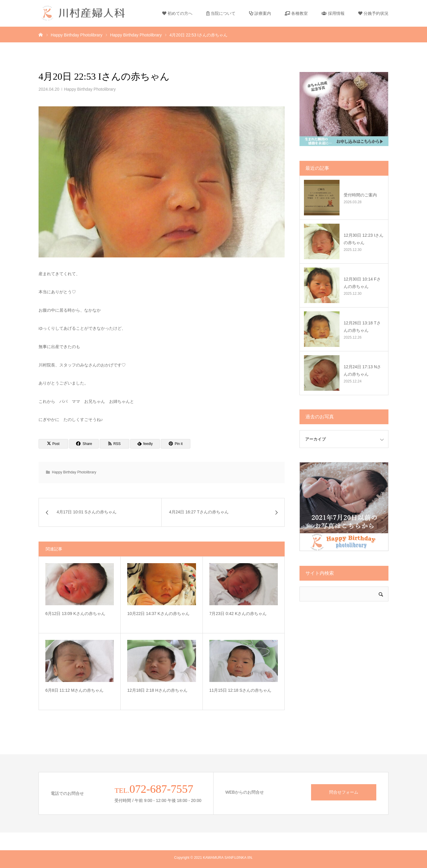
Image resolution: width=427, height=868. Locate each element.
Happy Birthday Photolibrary (90, 89)
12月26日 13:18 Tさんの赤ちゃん (362, 327)
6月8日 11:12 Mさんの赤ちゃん (74, 690)
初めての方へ (177, 13)
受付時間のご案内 (360, 195)
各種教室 (296, 13)
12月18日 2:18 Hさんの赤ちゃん (157, 690)
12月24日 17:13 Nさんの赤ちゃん (362, 370)
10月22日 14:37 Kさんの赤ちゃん (158, 614)
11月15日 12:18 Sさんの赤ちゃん (240, 690)
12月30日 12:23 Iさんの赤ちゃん (364, 239)
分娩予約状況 (373, 13)
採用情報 (333, 13)
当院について (221, 13)
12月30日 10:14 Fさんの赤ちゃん (362, 283)
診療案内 (260, 13)
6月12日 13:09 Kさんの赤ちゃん (75, 614)
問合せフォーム (344, 792)
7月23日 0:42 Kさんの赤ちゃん (238, 614)
